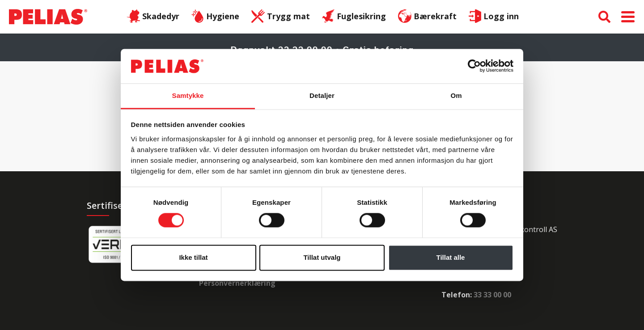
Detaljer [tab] (322, 95)
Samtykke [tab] (188, 95)
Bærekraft (427, 17)
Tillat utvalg (322, 257)
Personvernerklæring (237, 283)
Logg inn (494, 17)
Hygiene (215, 17)
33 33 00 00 (492, 295)
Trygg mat (281, 17)
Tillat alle (451, 257)
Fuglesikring (354, 17)
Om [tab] (456, 95)
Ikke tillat (193, 257)
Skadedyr (153, 17)
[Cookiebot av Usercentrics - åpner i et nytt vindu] (474, 66)
